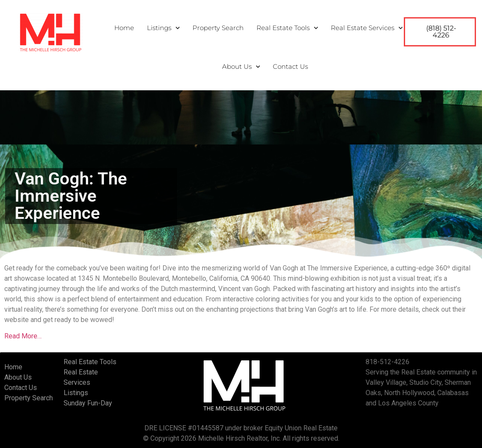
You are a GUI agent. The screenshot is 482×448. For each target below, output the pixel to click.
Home (124, 28)
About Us (241, 67)
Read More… (23, 336)
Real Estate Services (367, 28)
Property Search (218, 28)
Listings (163, 28)
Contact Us (290, 66)
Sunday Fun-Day (88, 403)
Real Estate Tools (287, 28)
